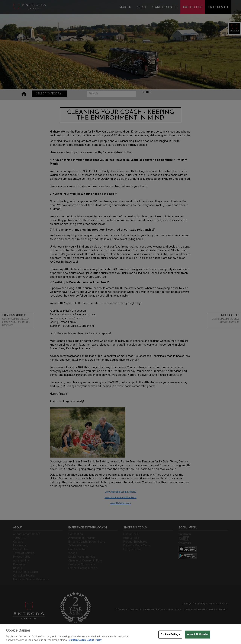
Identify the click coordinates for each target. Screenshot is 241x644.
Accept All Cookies (198, 634)
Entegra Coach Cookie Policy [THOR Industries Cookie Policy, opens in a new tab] (85, 640)
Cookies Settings (170, 634)
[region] (120, 634)
